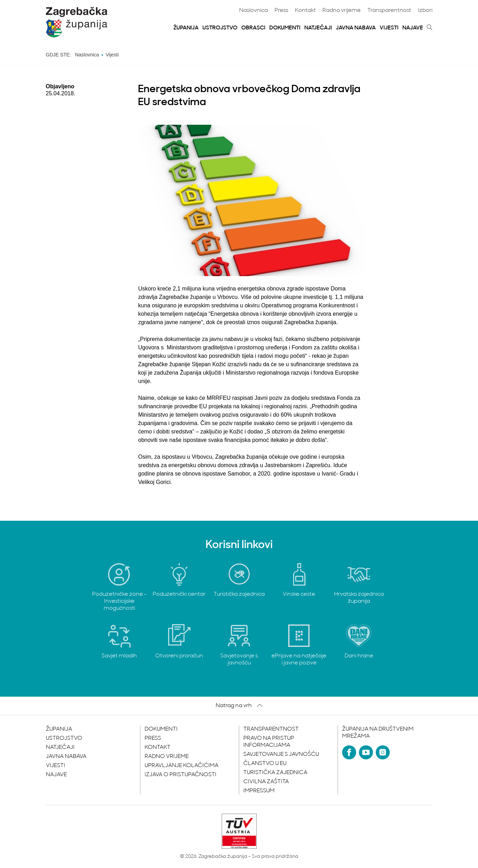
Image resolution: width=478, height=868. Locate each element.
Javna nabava (356, 28)
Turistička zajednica (275, 773)
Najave (413, 28)
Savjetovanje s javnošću (281, 754)
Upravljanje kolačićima (182, 766)
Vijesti (389, 28)
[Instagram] (383, 752)
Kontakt (305, 11)
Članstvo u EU (265, 764)
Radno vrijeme (342, 11)
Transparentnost (389, 11)
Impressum (259, 791)
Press (281, 11)
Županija (186, 28)
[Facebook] (349, 752)
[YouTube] (366, 752)
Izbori (425, 11)
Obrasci (253, 28)
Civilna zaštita (266, 782)
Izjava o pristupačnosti (181, 775)
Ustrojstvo (220, 28)
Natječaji (318, 28)
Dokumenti (285, 28)
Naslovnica (254, 11)
